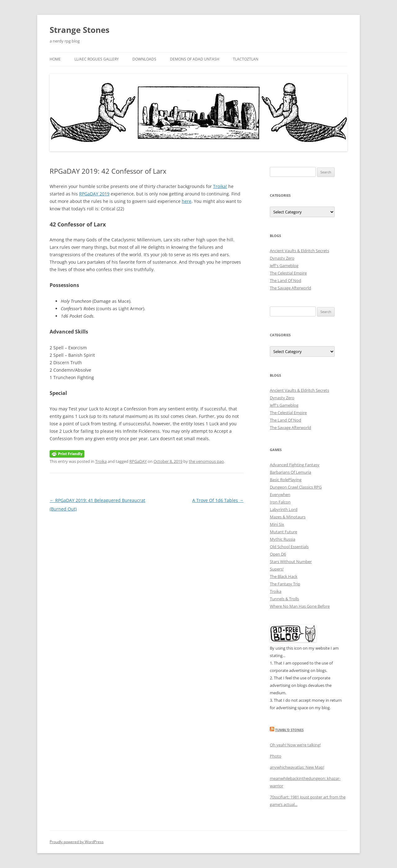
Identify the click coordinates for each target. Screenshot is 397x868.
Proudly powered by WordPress (77, 842)
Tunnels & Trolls (284, 599)
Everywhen (280, 494)
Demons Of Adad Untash (195, 59)
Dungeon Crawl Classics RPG (296, 487)
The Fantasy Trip (285, 584)
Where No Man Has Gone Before (300, 606)
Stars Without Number (291, 562)
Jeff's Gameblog (284, 266)
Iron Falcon (280, 502)
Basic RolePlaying (286, 480)
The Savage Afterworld (290, 288)
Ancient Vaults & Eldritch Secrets (299, 251)
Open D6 (278, 554)
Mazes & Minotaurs (288, 517)
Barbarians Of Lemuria (290, 472)
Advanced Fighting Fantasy (295, 465)
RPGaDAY (138, 461)
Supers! (277, 569)
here (187, 201)
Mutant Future (283, 532)
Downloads (144, 59)
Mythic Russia (283, 539)
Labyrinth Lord (284, 509)
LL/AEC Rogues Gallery (97, 59)
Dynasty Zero (282, 258)
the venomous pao (206, 461)
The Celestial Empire (288, 273)
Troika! (220, 186)
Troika (101, 461)
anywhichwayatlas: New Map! (297, 767)
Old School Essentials (289, 547)
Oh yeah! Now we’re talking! (295, 745)
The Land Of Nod (285, 280)
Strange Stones (80, 30)
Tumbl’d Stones (289, 730)
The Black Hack (284, 576)
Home (55, 59)
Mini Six (277, 524)
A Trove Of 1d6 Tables (218, 500)
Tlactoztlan (246, 59)
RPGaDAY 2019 (94, 194)
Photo (276, 756)
